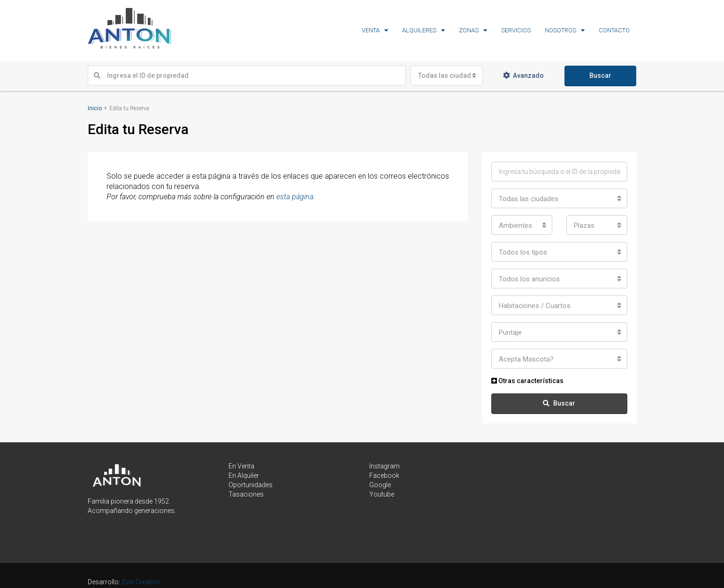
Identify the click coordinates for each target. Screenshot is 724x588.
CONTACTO (614, 30)
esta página (295, 197)
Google (380, 485)
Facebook (384, 475)
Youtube (382, 494)
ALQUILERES (419, 30)
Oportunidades (251, 485)
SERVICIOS (516, 30)
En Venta (241, 466)
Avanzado (523, 75)
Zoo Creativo (141, 582)
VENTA (371, 30)
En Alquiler (244, 475)
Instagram (385, 466)
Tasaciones (246, 494)
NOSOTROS (560, 30)
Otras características (527, 381)
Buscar (600, 75)
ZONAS (469, 30)
